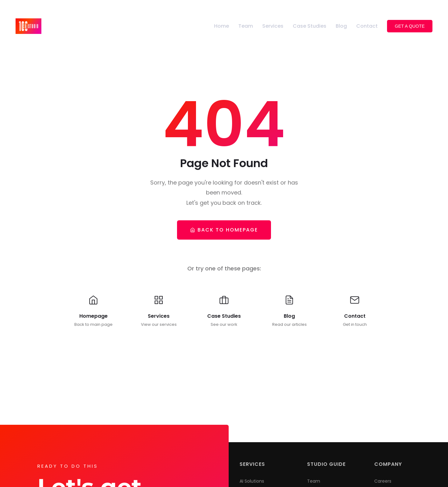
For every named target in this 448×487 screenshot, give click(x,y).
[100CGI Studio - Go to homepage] (28, 26)
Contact (367, 26)
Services (273, 26)
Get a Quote (410, 26)
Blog (341, 26)
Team (246, 26)
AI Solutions (252, 481)
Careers (383, 481)
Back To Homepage (224, 230)
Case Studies (310, 26)
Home (222, 26)
